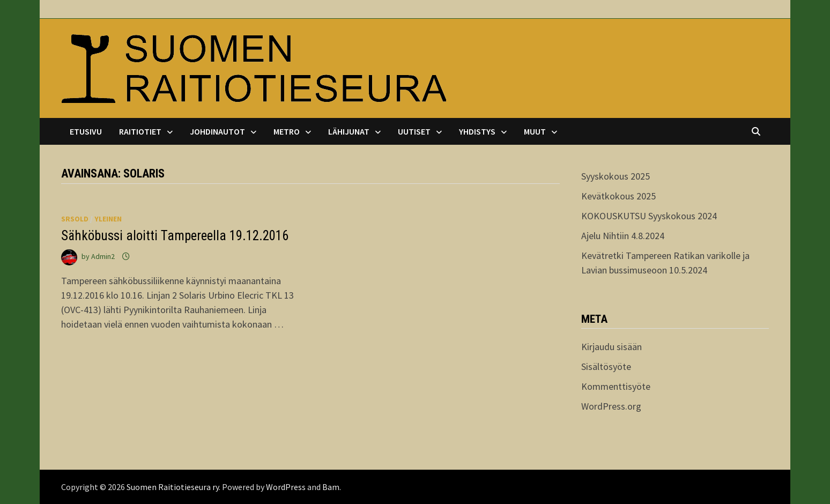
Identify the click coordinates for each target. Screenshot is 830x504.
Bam (331, 487)
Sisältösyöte (606, 366)
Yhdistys (477, 131)
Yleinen (108, 219)
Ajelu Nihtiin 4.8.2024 (623, 236)
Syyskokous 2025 (616, 176)
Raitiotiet (140, 131)
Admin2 (103, 256)
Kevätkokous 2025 (618, 196)
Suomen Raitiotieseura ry (173, 487)
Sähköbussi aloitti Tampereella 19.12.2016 (175, 236)
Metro (287, 131)
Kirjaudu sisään (612, 347)
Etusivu (86, 131)
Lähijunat (349, 131)
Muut (535, 131)
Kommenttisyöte (616, 386)
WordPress (286, 487)
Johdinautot (217, 131)
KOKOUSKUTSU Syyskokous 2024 (649, 216)
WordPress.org (611, 406)
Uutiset (414, 131)
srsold (75, 219)
